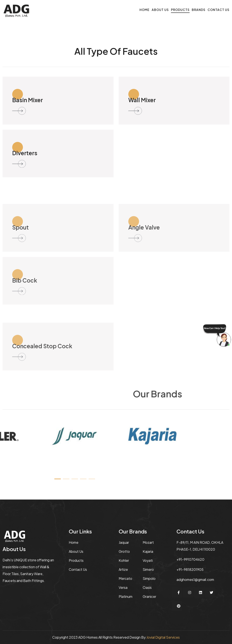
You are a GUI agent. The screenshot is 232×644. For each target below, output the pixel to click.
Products (180, 10)
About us (76, 551)
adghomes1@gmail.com (195, 579)
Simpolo (149, 578)
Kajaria (148, 551)
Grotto (124, 551)
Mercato (125, 578)
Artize (123, 569)
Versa (123, 587)
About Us (160, 10)
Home (144, 10)
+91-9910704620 (190, 559)
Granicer (149, 596)
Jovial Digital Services (163, 637)
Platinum (126, 596)
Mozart (148, 542)
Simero (148, 569)
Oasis (147, 587)
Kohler (124, 560)
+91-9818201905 (190, 569)
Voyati (148, 560)
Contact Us (219, 10)
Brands (199, 10)
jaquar (124, 542)
